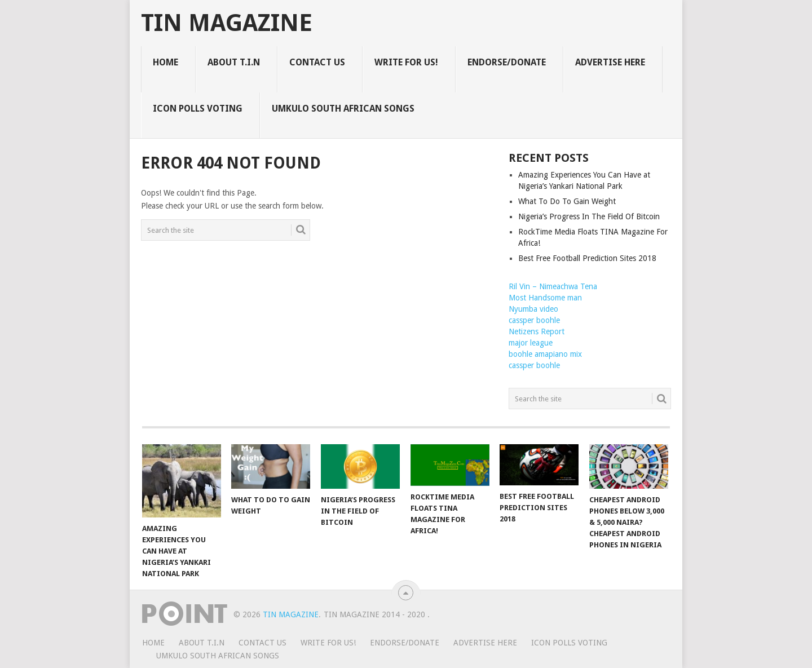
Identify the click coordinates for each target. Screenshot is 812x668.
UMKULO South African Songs (343, 109)
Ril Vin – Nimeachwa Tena (553, 286)
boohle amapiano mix (545, 354)
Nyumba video (533, 309)
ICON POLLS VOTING (198, 109)
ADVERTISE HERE (610, 62)
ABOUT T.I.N (234, 62)
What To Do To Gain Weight (567, 201)
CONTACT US (317, 62)
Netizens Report (537, 331)
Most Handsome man (545, 298)
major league (531, 343)
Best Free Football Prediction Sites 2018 (587, 258)
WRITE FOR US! (406, 62)
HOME (166, 62)
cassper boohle (534, 320)
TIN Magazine (227, 23)
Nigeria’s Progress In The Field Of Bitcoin (589, 216)
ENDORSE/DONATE (507, 62)
